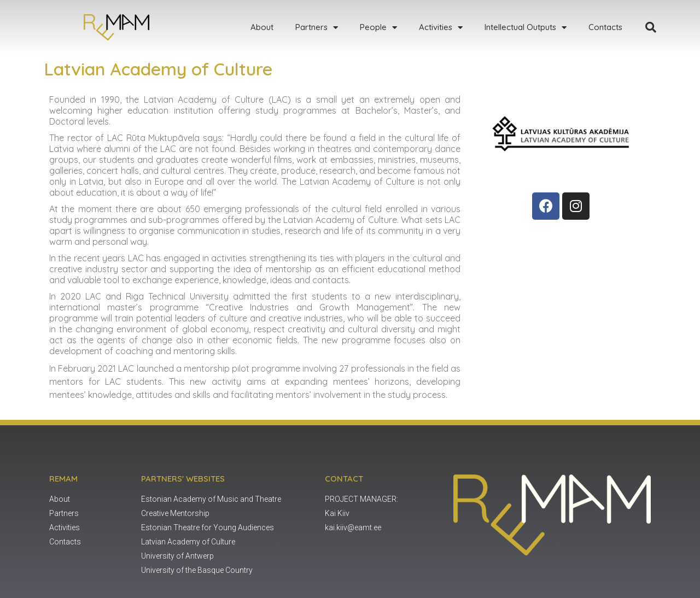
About (262, 27)
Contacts (605, 27)
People (378, 28)
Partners (317, 28)
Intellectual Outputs (526, 28)
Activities (441, 28)
